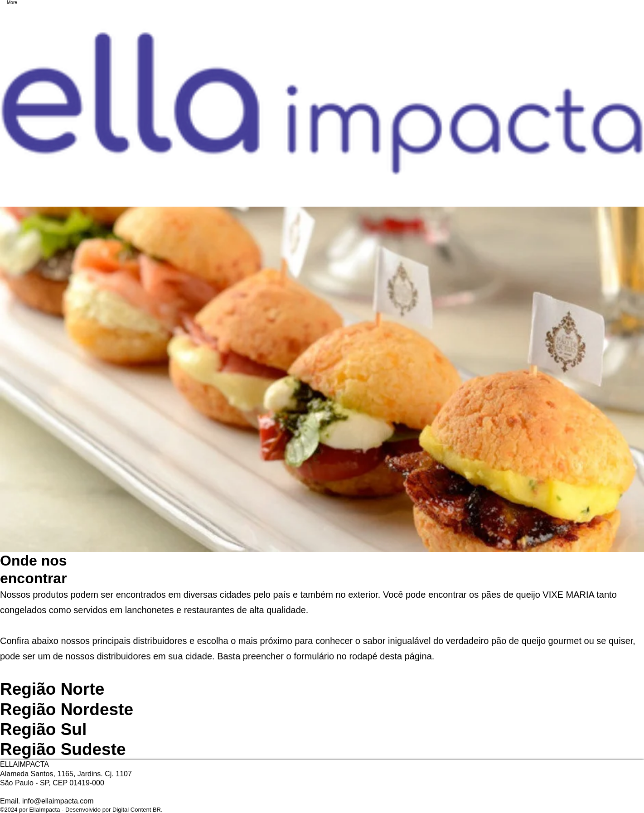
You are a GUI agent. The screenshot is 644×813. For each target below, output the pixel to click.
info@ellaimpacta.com (58, 801)
